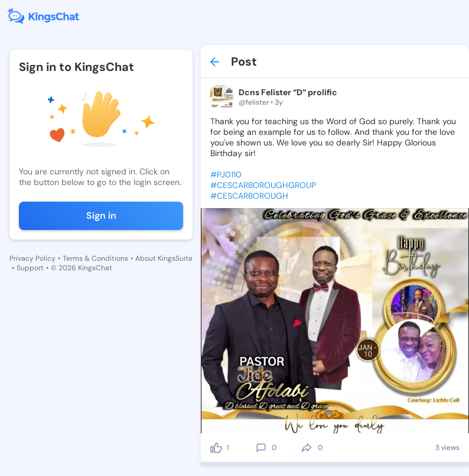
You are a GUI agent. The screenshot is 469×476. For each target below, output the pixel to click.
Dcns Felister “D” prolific (288, 92)
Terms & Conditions (95, 258)
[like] (216, 448)
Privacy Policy (32, 258)
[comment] (261, 448)
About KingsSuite (164, 258)
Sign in (101, 216)
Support (30, 268)
